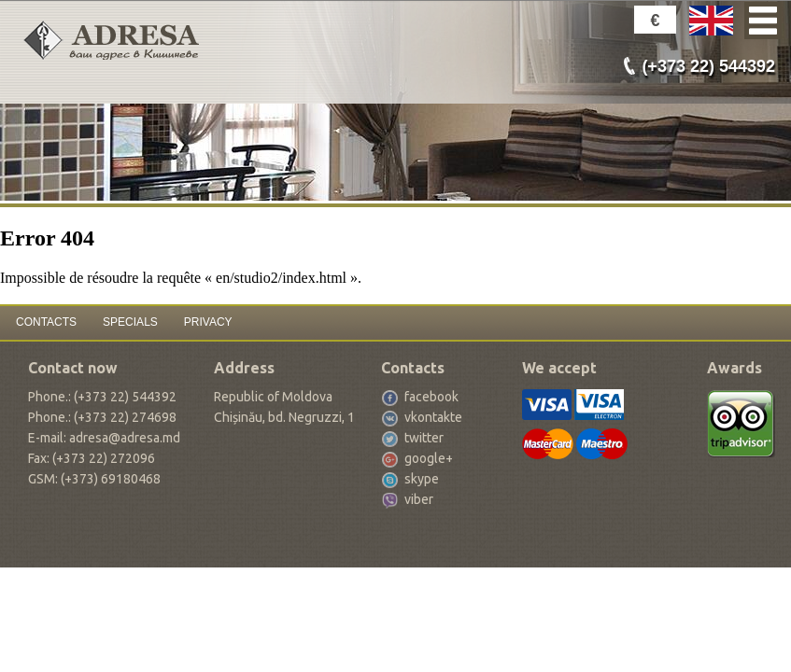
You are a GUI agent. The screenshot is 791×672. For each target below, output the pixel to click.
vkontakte (433, 417)
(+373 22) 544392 (708, 66)
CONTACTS (46, 322)
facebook (431, 397)
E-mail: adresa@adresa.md (104, 438)
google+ (429, 458)
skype (422, 479)
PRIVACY (208, 322)
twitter (424, 438)
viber (419, 499)
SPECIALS (130, 322)
